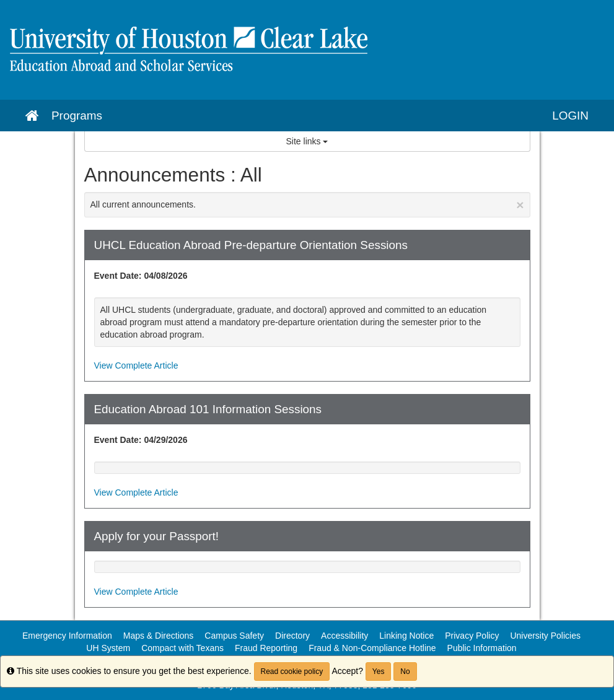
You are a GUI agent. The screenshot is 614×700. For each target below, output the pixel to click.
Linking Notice (406, 636)
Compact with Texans (182, 648)
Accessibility (344, 636)
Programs (77, 116)
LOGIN (570, 116)
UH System (108, 648)
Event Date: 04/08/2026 (141, 276)
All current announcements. (307, 205)
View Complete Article (136, 365)
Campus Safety (234, 636)
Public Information (482, 648)
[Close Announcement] (520, 205)
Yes (379, 672)
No (405, 672)
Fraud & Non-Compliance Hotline (372, 648)
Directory (292, 636)
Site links (307, 141)
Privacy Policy (472, 636)
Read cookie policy (292, 672)
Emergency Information (67, 636)
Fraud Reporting (266, 648)
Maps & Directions (159, 636)
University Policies (545, 636)
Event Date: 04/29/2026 (141, 440)
